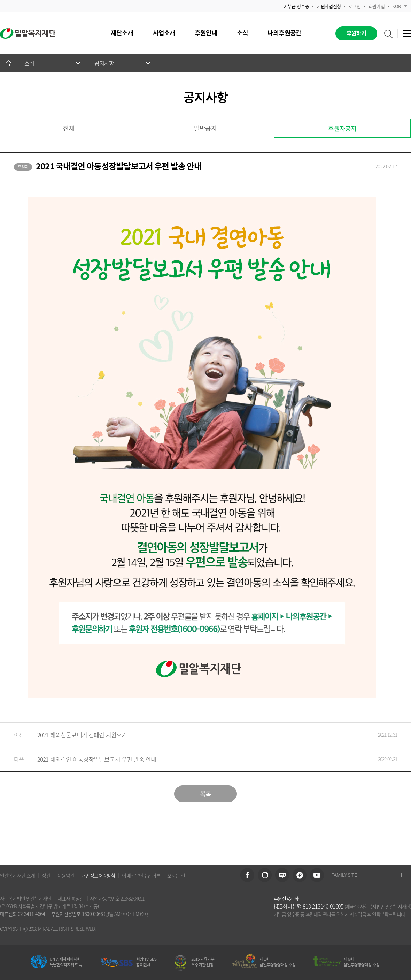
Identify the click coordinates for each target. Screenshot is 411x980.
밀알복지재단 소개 (17, 875)
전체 (69, 128)
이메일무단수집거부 (141, 875)
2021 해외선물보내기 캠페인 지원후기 (199, 735)
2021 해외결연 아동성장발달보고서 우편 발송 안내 (199, 759)
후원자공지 (342, 128)
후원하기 (356, 33)
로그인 (355, 6)
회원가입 (377, 6)
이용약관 (66, 875)
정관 (46, 875)
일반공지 (205, 128)
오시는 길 (176, 875)
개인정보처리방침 (98, 875)
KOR (400, 6)
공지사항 (122, 63)
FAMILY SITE (367, 876)
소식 (52, 63)
